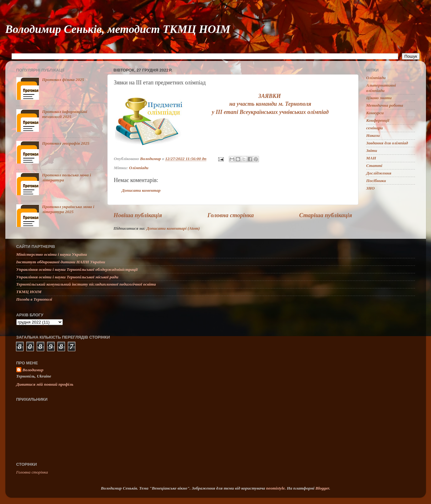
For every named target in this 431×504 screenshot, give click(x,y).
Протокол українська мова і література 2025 (68, 209)
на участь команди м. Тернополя (270, 104)
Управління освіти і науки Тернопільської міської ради (67, 277)
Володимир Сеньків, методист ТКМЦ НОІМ (118, 29)
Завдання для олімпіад (387, 143)
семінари (375, 128)
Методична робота (385, 105)
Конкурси (375, 113)
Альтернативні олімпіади (381, 88)
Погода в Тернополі (34, 299)
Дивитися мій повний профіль (45, 384)
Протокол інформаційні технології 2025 (65, 114)
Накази (373, 135)
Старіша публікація (326, 215)
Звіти (372, 150)
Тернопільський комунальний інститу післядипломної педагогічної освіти (86, 284)
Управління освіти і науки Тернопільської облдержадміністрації (77, 269)
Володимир (33, 370)
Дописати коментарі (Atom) (173, 228)
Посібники (376, 181)
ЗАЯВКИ (270, 96)
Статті (374, 166)
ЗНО (371, 188)
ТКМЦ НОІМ (29, 292)
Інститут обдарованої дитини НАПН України (61, 262)
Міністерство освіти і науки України (52, 254)
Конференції (378, 120)
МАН (371, 158)
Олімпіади (139, 168)
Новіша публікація (138, 215)
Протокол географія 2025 (66, 143)
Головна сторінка (231, 215)
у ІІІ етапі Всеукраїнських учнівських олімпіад (270, 112)
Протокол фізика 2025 (63, 80)
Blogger (322, 488)
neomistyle (275, 488)
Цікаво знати (379, 98)
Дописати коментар (141, 190)
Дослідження (379, 173)
